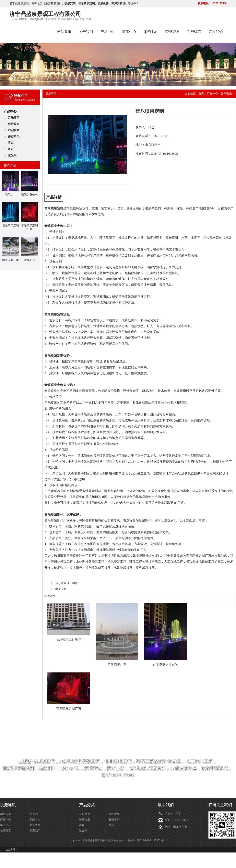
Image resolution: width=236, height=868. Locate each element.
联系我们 (216, 32)
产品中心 (108, 32)
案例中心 (151, 32)
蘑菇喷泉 (14, 136)
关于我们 (86, 32)
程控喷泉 (14, 124)
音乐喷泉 (14, 118)
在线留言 (194, 32)
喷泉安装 (61, 589)
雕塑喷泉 (14, 130)
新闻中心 (129, 32)
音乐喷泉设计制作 (66, 583)
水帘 (11, 149)
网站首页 (64, 32)
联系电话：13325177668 (212, 3)
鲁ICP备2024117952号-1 (151, 840)
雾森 (11, 143)
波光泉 (12, 155)
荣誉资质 (172, 32)
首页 (201, 94)
